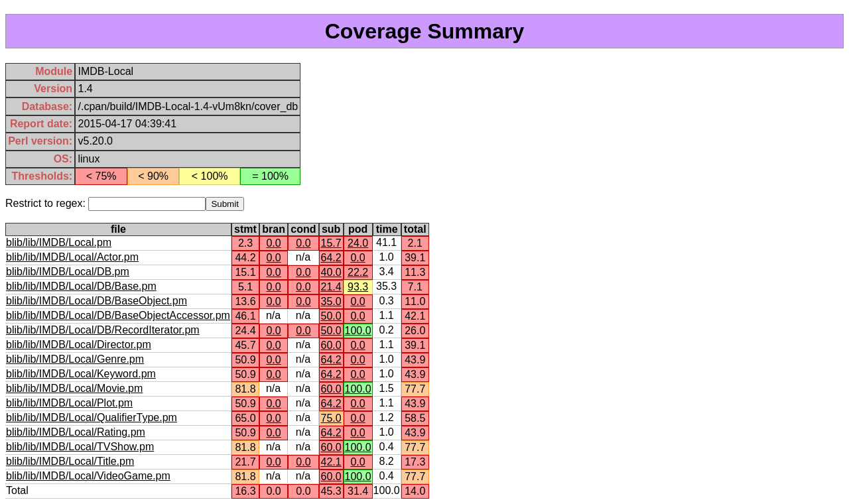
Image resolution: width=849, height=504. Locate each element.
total (415, 229)
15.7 (331, 243)
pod (358, 229)
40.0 (331, 272)
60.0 (331, 345)
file (118, 229)
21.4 (331, 287)
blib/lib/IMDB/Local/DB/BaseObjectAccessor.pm (118, 315)
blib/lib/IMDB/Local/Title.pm (70, 461)
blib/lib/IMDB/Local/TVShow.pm (80, 447)
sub (331, 229)
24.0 (358, 243)
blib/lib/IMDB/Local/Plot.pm (69, 403)
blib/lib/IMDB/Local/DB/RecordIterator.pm (103, 330)
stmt (245, 229)
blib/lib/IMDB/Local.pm (59, 242)
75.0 (331, 418)
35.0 (331, 301)
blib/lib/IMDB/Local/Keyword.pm (81, 374)
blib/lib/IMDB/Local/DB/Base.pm (81, 286)
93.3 (358, 287)
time (387, 229)
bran (274, 229)
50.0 (331, 316)
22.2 (358, 272)
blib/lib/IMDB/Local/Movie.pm (74, 388)
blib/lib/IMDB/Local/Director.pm (79, 345)
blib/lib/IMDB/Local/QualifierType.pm (92, 417)
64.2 (331, 258)
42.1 (331, 462)
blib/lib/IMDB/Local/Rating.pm (76, 432)
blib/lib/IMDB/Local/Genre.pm (75, 359)
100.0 (358, 331)
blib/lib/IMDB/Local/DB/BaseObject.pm (97, 301)
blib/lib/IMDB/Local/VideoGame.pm (88, 476)
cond (303, 229)
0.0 (273, 243)
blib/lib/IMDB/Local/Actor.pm (72, 257)
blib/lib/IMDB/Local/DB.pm (68, 272)
